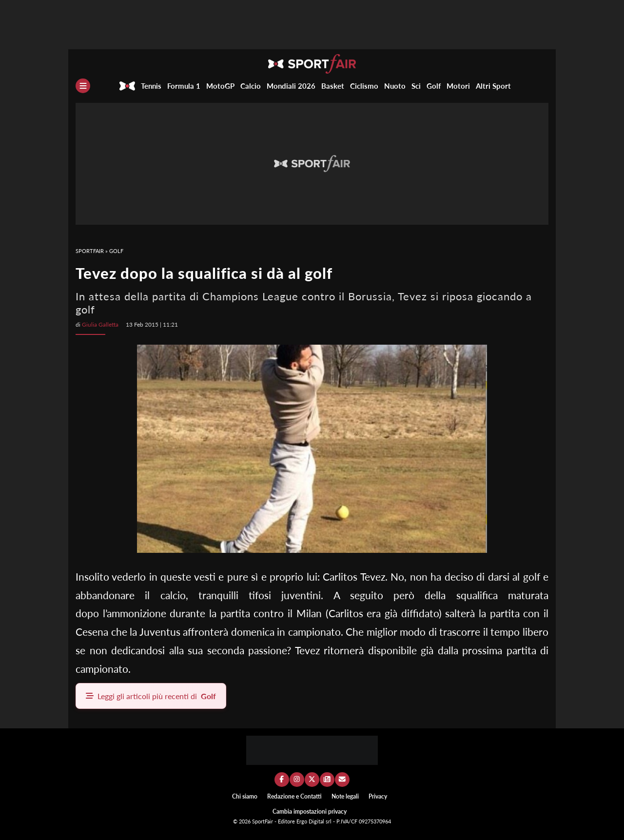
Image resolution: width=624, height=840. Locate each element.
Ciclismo (364, 86)
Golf (434, 86)
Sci (416, 86)
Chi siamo (245, 796)
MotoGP (220, 86)
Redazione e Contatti (294, 796)
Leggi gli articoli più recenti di (151, 696)
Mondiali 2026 (291, 86)
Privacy (378, 796)
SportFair (90, 251)
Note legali (345, 796)
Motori (458, 86)
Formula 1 (184, 86)
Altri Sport (493, 86)
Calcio (251, 86)
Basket (333, 86)
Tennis (151, 86)
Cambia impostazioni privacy (310, 811)
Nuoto (395, 86)
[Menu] (83, 86)
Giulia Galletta (100, 324)
